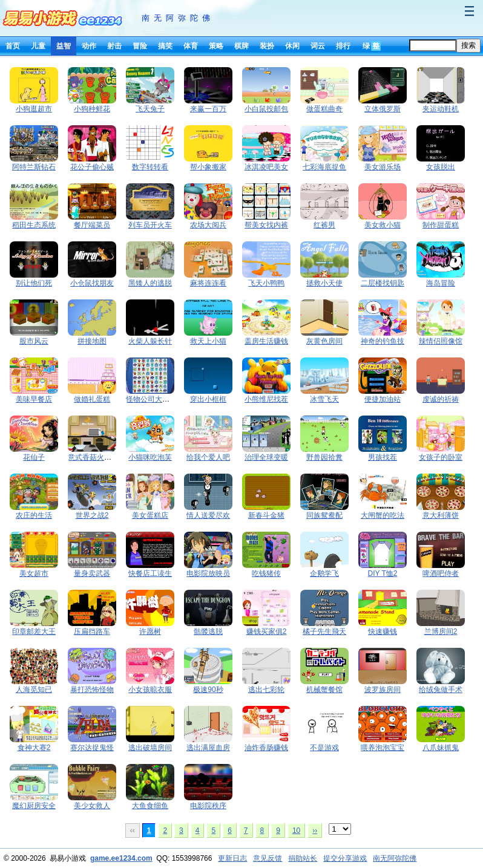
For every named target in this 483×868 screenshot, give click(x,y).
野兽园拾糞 (324, 457)
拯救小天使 (324, 283)
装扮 (267, 46)
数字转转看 (150, 167)
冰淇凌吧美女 (266, 167)
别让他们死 (34, 283)
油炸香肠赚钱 (266, 748)
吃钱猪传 (266, 573)
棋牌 (241, 46)
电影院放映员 (208, 573)
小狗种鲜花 (92, 109)
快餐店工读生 (150, 573)
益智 (64, 46)
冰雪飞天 (324, 399)
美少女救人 (92, 806)
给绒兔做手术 (441, 690)
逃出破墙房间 (150, 748)
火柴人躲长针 (150, 341)
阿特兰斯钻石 (34, 167)
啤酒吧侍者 (441, 573)
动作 (89, 46)
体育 (191, 46)
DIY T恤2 (383, 573)
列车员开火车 (150, 225)
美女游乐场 (383, 167)
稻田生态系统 (34, 225)
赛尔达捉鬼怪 (92, 748)
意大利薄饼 (441, 515)
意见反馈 (268, 858)
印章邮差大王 (34, 631)
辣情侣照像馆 (441, 341)
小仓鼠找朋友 (92, 283)
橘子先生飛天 (324, 631)
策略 (216, 46)
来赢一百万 (208, 109)
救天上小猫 (208, 341)
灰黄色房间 (324, 341)
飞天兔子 (150, 109)
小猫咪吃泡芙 (150, 457)
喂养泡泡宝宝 (383, 748)
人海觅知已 (34, 690)
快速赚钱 (383, 631)
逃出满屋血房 (208, 748)
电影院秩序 (208, 806)
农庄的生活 (34, 515)
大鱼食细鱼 (150, 806)
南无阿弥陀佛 (178, 18)
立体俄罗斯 (383, 109)
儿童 (38, 46)
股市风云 (34, 341)
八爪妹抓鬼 (441, 748)
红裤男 (324, 225)
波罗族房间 (383, 690)
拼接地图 (92, 341)
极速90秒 (208, 690)
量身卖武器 (92, 573)
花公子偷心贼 (92, 167)
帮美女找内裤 (266, 225)
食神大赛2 (34, 748)
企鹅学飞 (324, 573)
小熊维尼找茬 (266, 399)
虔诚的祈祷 (441, 399)
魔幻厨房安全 (34, 806)
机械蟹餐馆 (324, 690)
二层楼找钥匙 (383, 283)
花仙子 (34, 457)
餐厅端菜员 (92, 225)
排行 (343, 46)
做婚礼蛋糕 (92, 399)
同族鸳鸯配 (324, 515)
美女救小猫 (383, 225)
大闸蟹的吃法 (383, 515)
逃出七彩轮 (266, 690)
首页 (13, 46)
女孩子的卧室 (441, 457)
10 (296, 830)
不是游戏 (324, 748)
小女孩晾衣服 (150, 690)
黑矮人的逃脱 (150, 283)
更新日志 (232, 858)
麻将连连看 (208, 283)
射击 (114, 46)
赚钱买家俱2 (267, 631)
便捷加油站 (383, 399)
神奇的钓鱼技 (383, 341)
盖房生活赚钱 (266, 341)
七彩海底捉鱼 (324, 167)
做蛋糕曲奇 (324, 109)
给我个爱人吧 (208, 457)
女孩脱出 (441, 167)
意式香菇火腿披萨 (97, 457)
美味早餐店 (34, 399)
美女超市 (34, 573)
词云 (318, 46)
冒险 (140, 46)
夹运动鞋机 (441, 109)
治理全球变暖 (266, 457)
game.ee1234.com (121, 858)
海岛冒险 (441, 283)
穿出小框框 (208, 399)
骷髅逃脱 (208, 631)
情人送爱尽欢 (208, 515)
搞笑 (165, 46)
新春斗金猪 (266, 515)
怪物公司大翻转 (151, 399)
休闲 (292, 46)
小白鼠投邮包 (266, 109)
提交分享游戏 (345, 858)
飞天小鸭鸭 (266, 283)
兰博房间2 (441, 631)
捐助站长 (303, 858)
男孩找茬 (383, 457)
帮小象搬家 (208, 167)
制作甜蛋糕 (441, 225)
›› (315, 830)
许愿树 (150, 631)
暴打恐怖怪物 (92, 690)
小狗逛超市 (34, 109)
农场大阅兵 (208, 225)
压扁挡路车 (92, 631)
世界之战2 (92, 515)
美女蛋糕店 (150, 515)
